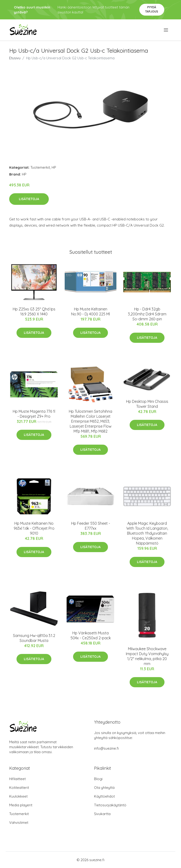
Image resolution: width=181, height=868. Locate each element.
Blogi (98, 779)
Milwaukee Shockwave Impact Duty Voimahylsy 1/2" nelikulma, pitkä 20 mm (147, 656)
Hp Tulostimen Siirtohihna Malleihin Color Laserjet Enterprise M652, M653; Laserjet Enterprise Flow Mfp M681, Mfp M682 (90, 421)
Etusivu (15, 58)
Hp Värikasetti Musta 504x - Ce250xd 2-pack (91, 635)
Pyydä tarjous (152, 9)
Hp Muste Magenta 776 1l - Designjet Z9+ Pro (34, 414)
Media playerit (21, 805)
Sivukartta (102, 814)
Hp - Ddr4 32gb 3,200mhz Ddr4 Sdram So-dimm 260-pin (147, 314)
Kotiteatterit (19, 788)
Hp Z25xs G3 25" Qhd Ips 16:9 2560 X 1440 (34, 312)
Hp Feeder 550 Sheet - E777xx (91, 526)
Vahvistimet (19, 823)
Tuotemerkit (40, 167)
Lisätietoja (29, 199)
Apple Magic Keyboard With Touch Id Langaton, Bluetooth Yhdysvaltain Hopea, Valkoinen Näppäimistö (147, 533)
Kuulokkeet (18, 796)
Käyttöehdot (104, 796)
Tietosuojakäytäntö (110, 805)
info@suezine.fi (106, 748)
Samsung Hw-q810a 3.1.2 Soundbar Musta (34, 638)
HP (54, 167)
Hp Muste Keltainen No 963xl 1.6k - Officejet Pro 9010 (34, 528)
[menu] (166, 30)
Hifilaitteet (17, 779)
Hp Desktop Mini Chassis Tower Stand (147, 404)
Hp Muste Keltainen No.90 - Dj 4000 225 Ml (90, 312)
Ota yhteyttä (104, 788)
